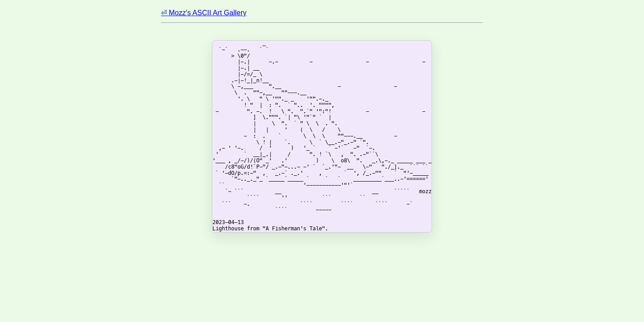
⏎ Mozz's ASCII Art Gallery (204, 13)
